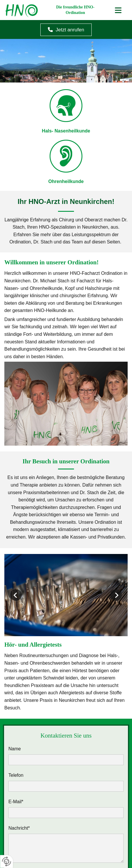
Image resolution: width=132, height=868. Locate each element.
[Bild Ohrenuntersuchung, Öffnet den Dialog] (66, 595)
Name (15, 749)
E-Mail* (16, 802)
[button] (66, 30)
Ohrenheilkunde (66, 181)
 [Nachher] (116, 595)
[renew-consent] (7, 861)
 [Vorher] (16, 595)
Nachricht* (19, 828)
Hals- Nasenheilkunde (66, 131)
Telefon (16, 775)
